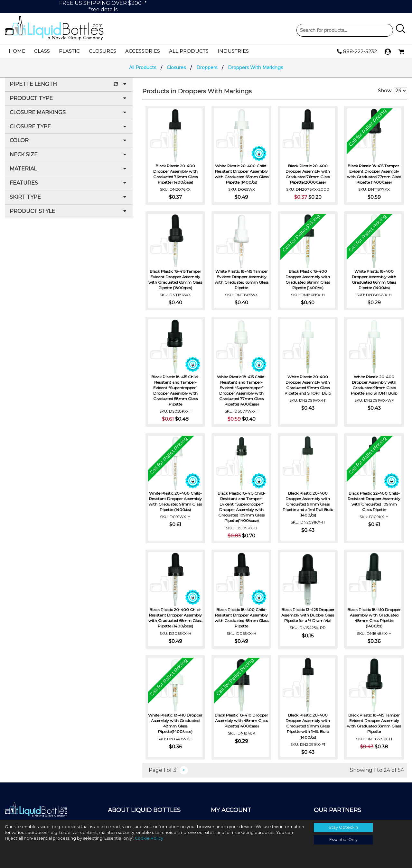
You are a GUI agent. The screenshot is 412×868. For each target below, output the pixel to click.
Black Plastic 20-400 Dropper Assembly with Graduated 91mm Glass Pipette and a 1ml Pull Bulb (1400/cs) (308, 504)
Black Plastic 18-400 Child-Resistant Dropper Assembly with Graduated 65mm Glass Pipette (242, 618)
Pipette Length (69, 84)
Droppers (207, 68)
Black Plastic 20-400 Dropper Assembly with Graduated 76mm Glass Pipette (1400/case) (175, 174)
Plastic (69, 51)
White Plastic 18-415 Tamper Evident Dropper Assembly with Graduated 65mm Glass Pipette (242, 279)
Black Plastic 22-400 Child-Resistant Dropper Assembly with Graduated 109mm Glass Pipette (374, 501)
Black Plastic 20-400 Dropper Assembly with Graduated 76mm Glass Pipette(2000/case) (308, 174)
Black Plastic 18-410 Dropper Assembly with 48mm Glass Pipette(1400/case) (241, 721)
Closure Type (69, 127)
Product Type (69, 99)
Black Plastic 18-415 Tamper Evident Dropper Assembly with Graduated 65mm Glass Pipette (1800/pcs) (175, 279)
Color (69, 141)
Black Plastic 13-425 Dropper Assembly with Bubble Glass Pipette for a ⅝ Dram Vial (308, 615)
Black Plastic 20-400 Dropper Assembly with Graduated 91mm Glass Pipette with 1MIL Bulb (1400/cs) (308, 726)
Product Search (345, 30)
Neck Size (69, 155)
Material (69, 169)
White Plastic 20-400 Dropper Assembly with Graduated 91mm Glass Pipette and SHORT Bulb (308, 385)
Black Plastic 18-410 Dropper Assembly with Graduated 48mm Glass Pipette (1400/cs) (374, 618)
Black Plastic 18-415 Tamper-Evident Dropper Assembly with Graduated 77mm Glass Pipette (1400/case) (374, 174)
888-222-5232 (357, 51)
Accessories (143, 51)
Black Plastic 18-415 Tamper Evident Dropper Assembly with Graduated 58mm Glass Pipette (374, 723)
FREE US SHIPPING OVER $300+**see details (103, 6)
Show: (393, 91)
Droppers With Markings (255, 68)
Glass (42, 51)
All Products (189, 51)
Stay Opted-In (343, 827)
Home (17, 51)
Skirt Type (69, 197)
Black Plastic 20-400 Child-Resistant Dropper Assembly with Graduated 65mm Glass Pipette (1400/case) (175, 618)
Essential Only (343, 840)
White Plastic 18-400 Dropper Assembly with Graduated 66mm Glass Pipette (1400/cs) (374, 279)
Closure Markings (69, 113)
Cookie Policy (149, 838)
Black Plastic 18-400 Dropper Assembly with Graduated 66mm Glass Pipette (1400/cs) (308, 279)
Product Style (69, 211)
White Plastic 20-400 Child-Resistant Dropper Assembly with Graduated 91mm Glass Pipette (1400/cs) (175, 501)
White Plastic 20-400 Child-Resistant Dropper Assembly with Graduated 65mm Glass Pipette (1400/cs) (242, 174)
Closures (103, 51)
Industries (233, 51)
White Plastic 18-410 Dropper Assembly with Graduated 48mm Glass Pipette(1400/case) (175, 723)
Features (69, 183)
